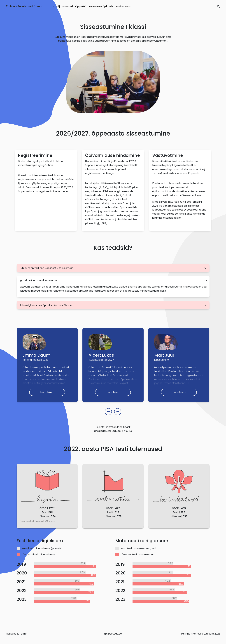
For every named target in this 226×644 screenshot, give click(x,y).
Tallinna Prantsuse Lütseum (25, 6)
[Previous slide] (108, 412)
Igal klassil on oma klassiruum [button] (38, 280)
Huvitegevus (123, 6)
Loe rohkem (47, 392)
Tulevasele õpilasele (101, 6)
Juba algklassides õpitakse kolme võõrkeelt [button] (46, 305)
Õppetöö (81, 6)
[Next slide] (118, 412)
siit (98, 223)
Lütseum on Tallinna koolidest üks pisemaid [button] (46, 268)
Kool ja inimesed (63, 6)
